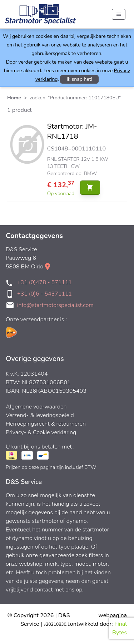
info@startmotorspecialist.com (55, 305)
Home (14, 98)
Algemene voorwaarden (36, 407)
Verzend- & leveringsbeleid (40, 415)
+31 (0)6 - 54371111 (44, 294)
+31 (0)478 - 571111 (44, 282)
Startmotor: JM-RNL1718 (72, 131)
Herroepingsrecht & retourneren (46, 424)
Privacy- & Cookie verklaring (41, 432)
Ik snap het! (79, 79)
